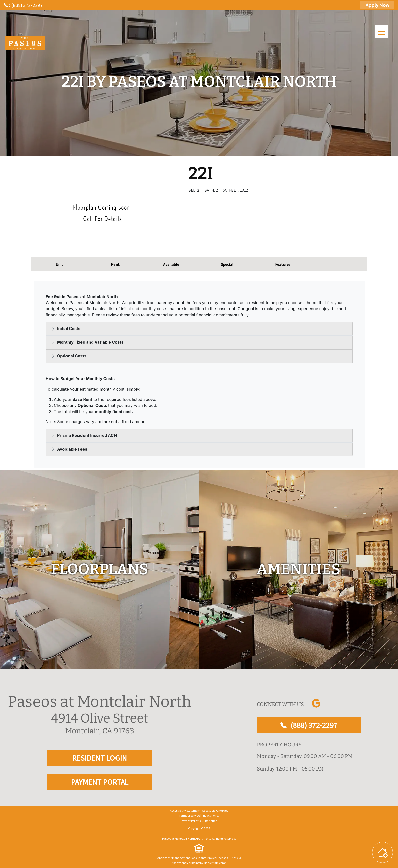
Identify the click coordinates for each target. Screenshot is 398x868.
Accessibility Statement (185, 810)
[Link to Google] (316, 703)
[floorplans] (99, 569)
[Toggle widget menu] (383, 852)
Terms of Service (189, 816)
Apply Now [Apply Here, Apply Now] (377, 5)
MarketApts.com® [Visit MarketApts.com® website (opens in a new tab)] (215, 863)
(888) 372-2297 (309, 725)
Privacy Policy (210, 816)
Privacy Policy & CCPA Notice (199, 821)
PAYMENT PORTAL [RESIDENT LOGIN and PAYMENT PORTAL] (100, 782)
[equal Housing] (199, 849)
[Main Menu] (382, 32)
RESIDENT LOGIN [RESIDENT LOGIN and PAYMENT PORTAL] (99, 758)
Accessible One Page (215, 810)
